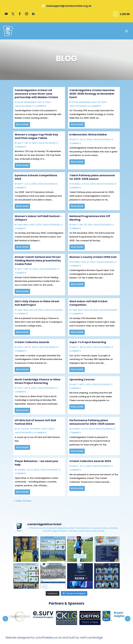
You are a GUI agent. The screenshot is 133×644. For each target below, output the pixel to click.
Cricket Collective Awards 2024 (90, 461)
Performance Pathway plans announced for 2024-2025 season (92, 422)
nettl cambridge (91, 638)
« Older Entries (22, 501)
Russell (76, 184)
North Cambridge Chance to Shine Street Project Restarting (38, 381)
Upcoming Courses (82, 379)
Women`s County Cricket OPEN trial (93, 257)
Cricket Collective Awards (32, 342)
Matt (20, 143)
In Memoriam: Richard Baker (88, 135)
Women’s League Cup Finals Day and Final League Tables (36, 136)
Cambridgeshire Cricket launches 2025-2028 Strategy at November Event (92, 94)
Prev (5, 619)
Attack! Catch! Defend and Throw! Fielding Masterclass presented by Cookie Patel (38, 260)
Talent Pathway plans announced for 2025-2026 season (92, 177)
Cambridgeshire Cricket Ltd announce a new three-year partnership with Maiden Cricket (36, 94)
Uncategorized (23, 106)
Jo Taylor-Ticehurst (29, 429)
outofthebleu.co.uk (48, 638)
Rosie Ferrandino (27, 102)
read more (22, 125)
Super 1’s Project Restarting (88, 342)
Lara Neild (23, 225)
